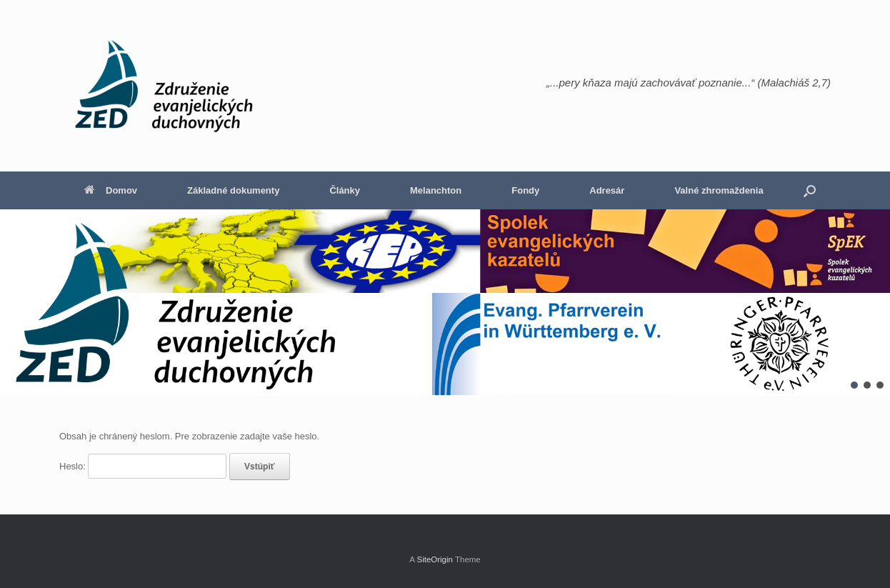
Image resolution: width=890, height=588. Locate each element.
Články (345, 190)
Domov (111, 190)
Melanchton (436, 190)
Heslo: (143, 466)
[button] (810, 190)
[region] (445, 302)
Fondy (525, 190)
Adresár (607, 190)
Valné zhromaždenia (719, 190)
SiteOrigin (435, 559)
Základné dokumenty (233, 190)
